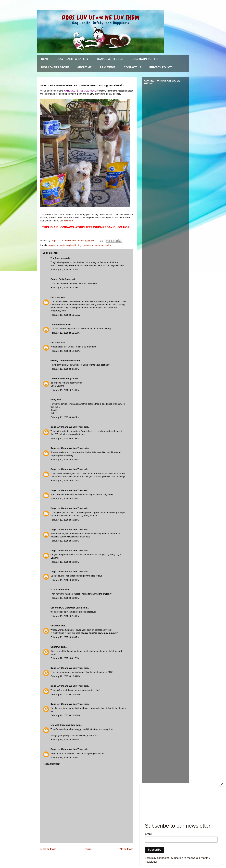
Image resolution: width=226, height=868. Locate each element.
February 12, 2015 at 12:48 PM (66, 715)
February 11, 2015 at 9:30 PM (65, 637)
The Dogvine (57, 258)
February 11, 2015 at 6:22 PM (65, 499)
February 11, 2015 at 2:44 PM (65, 390)
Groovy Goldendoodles (63, 361)
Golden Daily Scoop (61, 279)
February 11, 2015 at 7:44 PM (65, 616)
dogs (80, 245)
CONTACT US (133, 67)
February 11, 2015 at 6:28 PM (65, 598)
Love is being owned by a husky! (100, 633)
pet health (106, 245)
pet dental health (92, 245)
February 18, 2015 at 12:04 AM (65, 758)
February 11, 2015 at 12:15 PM (66, 333)
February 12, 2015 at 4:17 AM (65, 658)
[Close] (222, 784)
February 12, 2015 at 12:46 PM (66, 694)
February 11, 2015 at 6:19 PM (65, 438)
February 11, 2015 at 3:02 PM (65, 417)
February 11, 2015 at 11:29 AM (65, 270)
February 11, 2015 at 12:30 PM (66, 351)
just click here (66, 221)
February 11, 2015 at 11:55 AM (65, 315)
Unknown (55, 297)
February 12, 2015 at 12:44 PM (66, 676)
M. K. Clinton (57, 590)
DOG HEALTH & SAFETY (72, 59)
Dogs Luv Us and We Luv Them (67, 427)
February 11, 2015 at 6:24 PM (65, 541)
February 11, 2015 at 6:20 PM (65, 460)
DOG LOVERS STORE (55, 67)
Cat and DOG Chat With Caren (66, 608)
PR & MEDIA (108, 67)
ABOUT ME (84, 67)
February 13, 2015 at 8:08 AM (65, 740)
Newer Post (48, 849)
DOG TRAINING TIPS (145, 59)
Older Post (126, 849)
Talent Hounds (58, 325)
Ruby (53, 400)
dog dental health (57, 245)
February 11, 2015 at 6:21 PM (65, 481)
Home (45, 59)
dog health (71, 245)
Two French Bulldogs (62, 379)
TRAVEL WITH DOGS (110, 59)
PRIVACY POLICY (161, 67)
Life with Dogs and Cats (63, 725)
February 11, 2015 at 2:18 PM (65, 369)
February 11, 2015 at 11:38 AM (65, 288)
